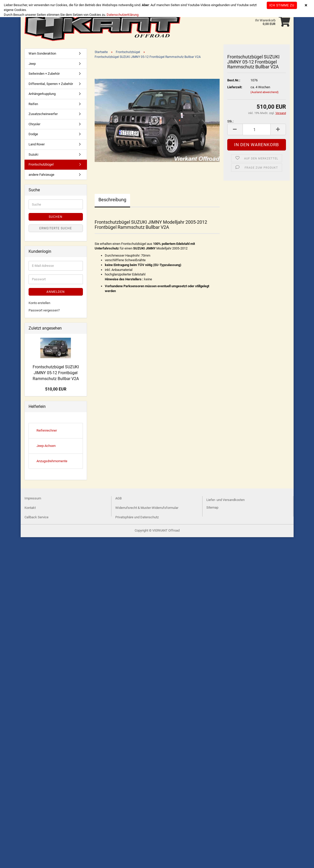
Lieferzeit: (235, 87)
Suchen (56, 217)
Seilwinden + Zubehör (44, 74)
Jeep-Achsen (46, 446)
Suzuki (33, 154)
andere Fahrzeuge (41, 175)
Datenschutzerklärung (123, 15)
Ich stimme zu (282, 5)
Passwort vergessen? (44, 310)
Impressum (33, 498)
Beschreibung (112, 200)
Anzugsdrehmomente (52, 461)
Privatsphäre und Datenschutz (137, 517)
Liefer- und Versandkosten (225, 500)
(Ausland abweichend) (265, 92)
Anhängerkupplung (42, 94)
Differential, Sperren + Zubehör (51, 84)
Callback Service (36, 517)
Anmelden (56, 292)
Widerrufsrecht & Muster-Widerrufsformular (147, 508)
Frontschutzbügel (41, 164)
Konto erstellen (39, 303)
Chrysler (34, 124)
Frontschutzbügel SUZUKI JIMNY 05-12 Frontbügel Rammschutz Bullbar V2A (56, 373)
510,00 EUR (56, 389)
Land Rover (37, 144)
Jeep (32, 64)
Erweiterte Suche (56, 228)
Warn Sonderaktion (42, 53)
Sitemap (212, 507)
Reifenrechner (47, 430)
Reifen (33, 104)
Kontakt (30, 508)
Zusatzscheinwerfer (43, 114)
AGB (118, 498)
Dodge (33, 134)
